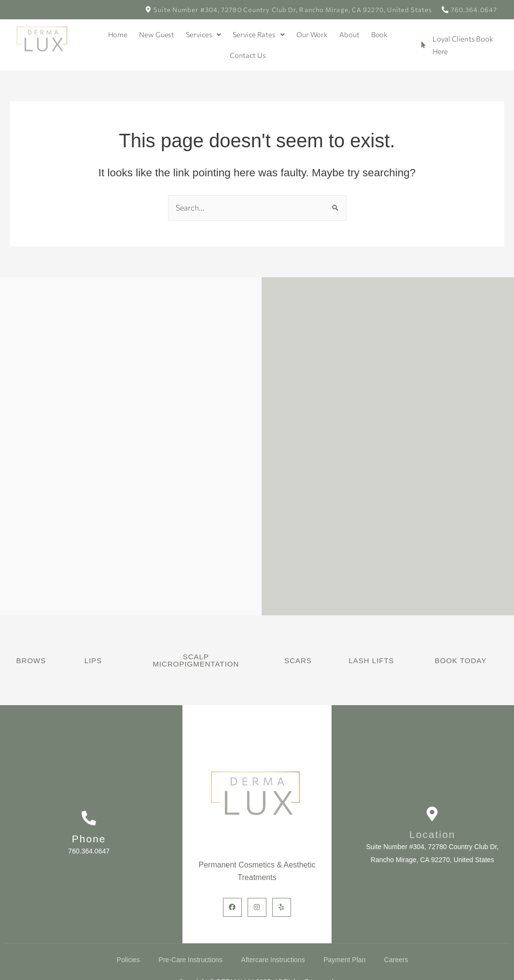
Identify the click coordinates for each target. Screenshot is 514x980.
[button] (203, 35)
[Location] (432, 814)
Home (117, 34)
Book (380, 34)
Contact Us (248, 55)
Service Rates (259, 34)
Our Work (313, 34)
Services (203, 34)
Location (432, 835)
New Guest (156, 34)
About (350, 34)
